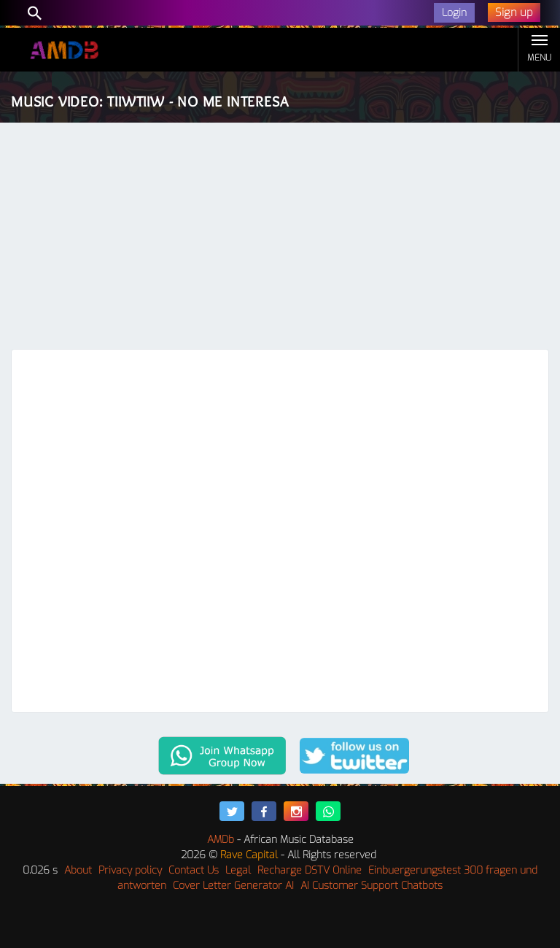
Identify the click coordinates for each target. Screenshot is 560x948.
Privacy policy (130, 870)
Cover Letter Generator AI (233, 886)
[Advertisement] (280, 239)
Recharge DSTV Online (310, 870)
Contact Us (194, 870)
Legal (238, 870)
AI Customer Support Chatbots (372, 886)
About (78, 870)
